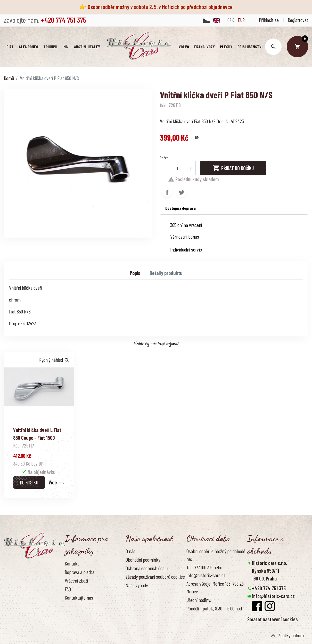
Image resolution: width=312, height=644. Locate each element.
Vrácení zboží (76, 580)
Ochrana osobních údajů (147, 568)
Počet (164, 158)
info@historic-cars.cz (273, 596)
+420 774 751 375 (269, 588)
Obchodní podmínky (143, 560)
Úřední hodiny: (199, 600)
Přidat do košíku (233, 168)
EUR (241, 20)
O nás (130, 551)
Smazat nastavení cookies (273, 619)
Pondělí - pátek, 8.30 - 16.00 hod (214, 608)
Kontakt (72, 563)
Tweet (182, 192)
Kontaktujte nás (79, 598)
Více (53, 482)
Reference (74, 606)
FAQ (68, 589)
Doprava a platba (80, 572)
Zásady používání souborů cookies (155, 577)
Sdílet (167, 192)
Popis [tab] (135, 273)
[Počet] (177, 168)
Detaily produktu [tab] (166, 273)
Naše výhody (137, 585)
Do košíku (29, 482)
